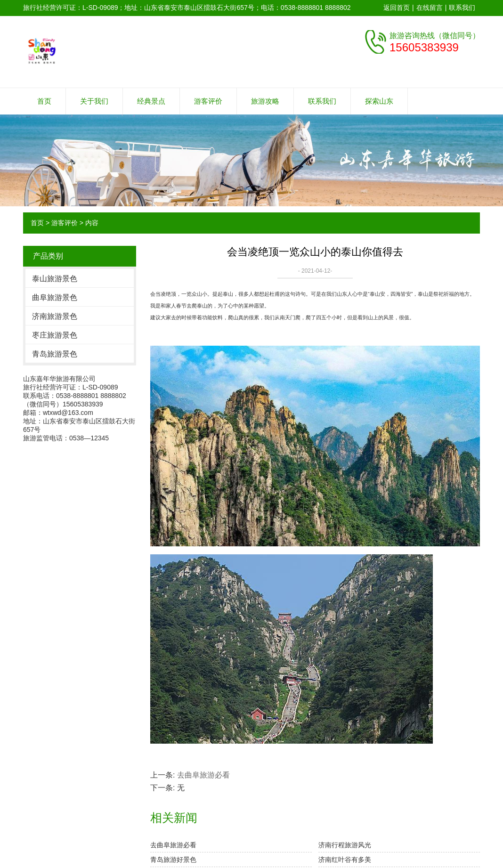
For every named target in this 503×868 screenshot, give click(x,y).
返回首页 (397, 8)
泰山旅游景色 (55, 279)
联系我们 (462, 8)
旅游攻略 (265, 101)
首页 (44, 101)
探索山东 (379, 101)
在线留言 (430, 8)
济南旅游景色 (55, 316)
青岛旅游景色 (55, 354)
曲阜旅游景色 (55, 297)
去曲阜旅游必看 (203, 775)
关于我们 (94, 101)
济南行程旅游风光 (345, 845)
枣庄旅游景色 (55, 335)
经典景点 (151, 101)
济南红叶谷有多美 (345, 860)
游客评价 (208, 101)
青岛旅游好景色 (173, 860)
